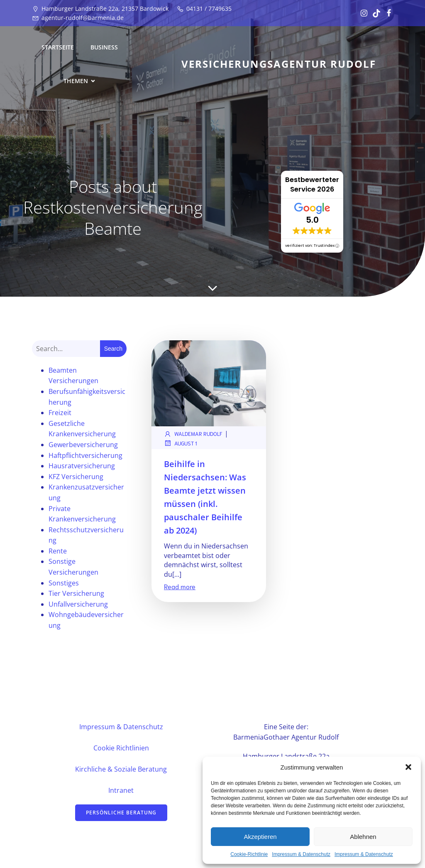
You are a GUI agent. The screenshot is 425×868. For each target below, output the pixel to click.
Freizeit (60, 413)
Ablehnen (363, 837)
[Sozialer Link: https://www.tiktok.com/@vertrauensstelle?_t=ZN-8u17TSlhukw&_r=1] (374, 13)
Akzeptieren (260, 837)
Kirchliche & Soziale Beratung (121, 769)
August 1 (180, 443)
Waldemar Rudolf (193, 434)
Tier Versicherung (76, 593)
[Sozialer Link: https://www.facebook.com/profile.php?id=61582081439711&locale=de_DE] (387, 13)
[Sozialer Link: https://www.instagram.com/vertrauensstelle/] (362, 13)
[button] (408, 767)
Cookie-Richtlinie (249, 854)
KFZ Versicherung (76, 477)
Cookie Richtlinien (121, 748)
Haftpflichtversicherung (85, 455)
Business (104, 47)
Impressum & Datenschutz (301, 854)
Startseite (58, 47)
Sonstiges (64, 583)
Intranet (121, 790)
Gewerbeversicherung (83, 445)
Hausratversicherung (82, 466)
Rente (58, 551)
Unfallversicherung (78, 604)
